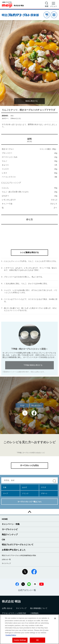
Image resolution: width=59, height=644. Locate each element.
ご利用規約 (34, 613)
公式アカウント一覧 (27, 590)
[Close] (55, 618)
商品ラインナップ (10, 535)
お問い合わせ (7, 608)
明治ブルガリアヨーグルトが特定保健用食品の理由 (19, 555)
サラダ (22, 405)
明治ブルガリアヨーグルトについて (18, 545)
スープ (5, 493)
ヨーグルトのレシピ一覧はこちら (30, 502)
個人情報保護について (39, 608)
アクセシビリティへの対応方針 (14, 613)
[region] (29, 629)
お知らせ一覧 (6, 559)
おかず (25, 487)
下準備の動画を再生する (33, 365)
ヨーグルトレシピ (10, 529)
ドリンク (25, 493)
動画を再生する (32, 101)
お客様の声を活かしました (14, 550)
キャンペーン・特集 (11, 524)
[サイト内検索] (47, 4)
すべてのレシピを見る (29, 465)
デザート (44, 493)
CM (3, 540)
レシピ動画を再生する (29, 252)
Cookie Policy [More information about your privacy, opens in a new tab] (11, 635)
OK (38, 640)
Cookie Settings (20, 640)
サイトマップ (6, 563)
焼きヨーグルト (37, 405)
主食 (5, 487)
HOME (5, 519)
